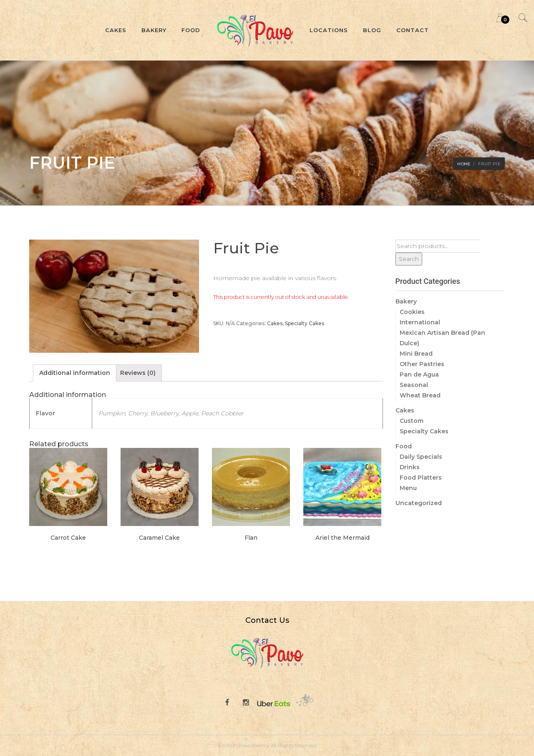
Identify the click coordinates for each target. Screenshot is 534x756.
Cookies (412, 312)
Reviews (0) (138, 373)
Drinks (410, 467)
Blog (372, 30)
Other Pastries (422, 364)
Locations (329, 30)
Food (191, 30)
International (420, 322)
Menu (408, 488)
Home (464, 164)
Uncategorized (419, 503)
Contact (413, 30)
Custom (412, 421)
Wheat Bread (420, 395)
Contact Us (267, 620)
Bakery (154, 30)
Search (409, 259)
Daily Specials (421, 457)
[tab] (75, 373)
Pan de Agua (419, 374)
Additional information (75, 373)
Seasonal (414, 385)
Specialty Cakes (305, 323)
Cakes (116, 30)
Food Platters (421, 478)
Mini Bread (416, 354)
